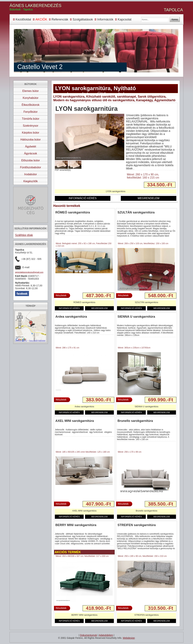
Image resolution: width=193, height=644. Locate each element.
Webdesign (129, 638)
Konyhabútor (31, 98)
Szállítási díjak (24, 235)
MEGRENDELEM (148, 198)
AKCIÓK (41, 19)
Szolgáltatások (83, 19)
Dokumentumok (89, 635)
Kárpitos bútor (31, 133)
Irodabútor (31, 174)
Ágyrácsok (31, 153)
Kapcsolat (125, 19)
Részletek (61, 295)
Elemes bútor (31, 91)
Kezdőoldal (23, 19)
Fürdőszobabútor (31, 167)
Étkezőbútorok (31, 105)
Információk (105, 19)
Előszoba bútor (31, 160)
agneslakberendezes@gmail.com (29, 272)
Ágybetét (30, 146)
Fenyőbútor (31, 112)
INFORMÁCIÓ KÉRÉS (83, 198)
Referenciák (60, 19)
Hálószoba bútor (31, 140)
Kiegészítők (31, 181)
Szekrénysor (31, 126)
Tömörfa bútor (31, 119)
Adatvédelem (106, 635)
